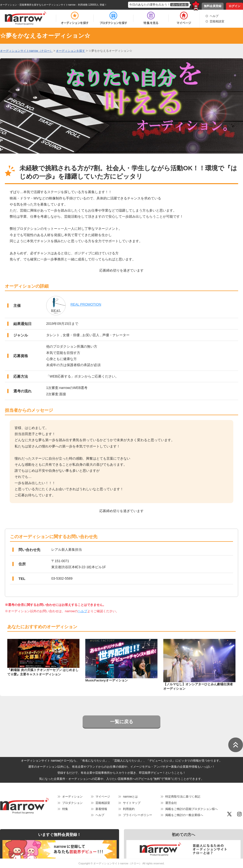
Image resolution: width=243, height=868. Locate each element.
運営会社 (171, 803)
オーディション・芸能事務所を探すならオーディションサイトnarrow (38, 5)
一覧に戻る (122, 722)
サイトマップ (132, 803)
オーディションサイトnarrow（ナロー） (117, 863)
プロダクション (72, 803)
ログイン (234, 6)
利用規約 (129, 809)
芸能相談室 (217, 21)
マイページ (103, 797)
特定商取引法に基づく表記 (183, 797)
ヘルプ (214, 16)
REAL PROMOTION (86, 304)
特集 (65, 809)
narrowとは (130, 797)
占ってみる (179, 5)
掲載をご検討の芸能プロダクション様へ (191, 809)
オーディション (72, 797)
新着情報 (101, 809)
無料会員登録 (213, 6)
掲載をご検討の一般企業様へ (184, 815)
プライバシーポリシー (138, 815)
